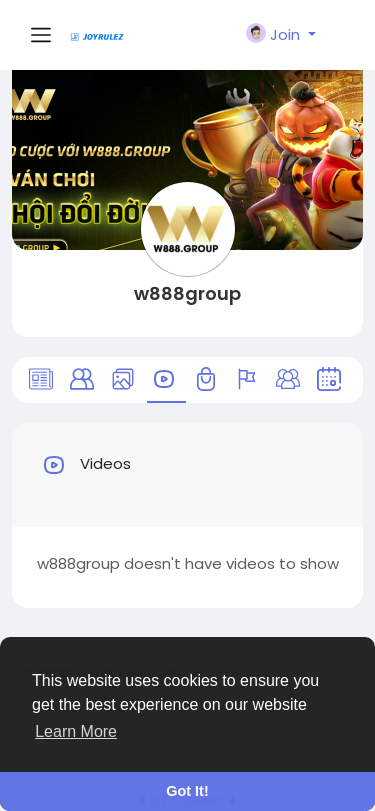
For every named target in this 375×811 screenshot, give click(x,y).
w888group (187, 293)
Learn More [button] (76, 731)
